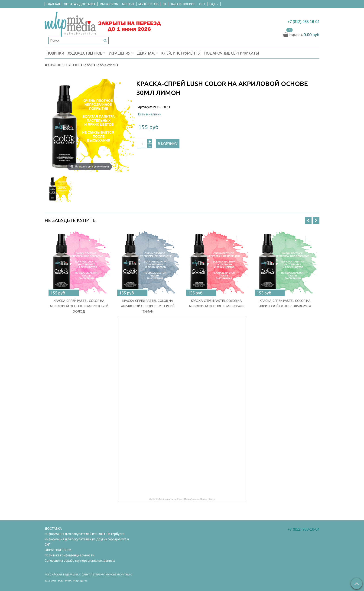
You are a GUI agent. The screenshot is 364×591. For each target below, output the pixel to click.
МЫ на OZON (109, 4)
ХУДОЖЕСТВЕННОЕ (86, 53)
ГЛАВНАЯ (53, 4)
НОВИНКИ (55, 53)
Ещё (214, 4)
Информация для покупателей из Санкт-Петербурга (84, 534)
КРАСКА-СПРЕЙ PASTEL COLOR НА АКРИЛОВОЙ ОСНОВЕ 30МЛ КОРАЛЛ (216, 303)
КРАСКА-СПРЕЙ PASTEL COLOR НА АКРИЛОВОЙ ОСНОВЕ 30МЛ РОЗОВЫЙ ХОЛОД (79, 306)
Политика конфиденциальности (69, 555)
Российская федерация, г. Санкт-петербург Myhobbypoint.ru (87, 575)
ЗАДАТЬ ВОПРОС (183, 4)
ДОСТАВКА (53, 529)
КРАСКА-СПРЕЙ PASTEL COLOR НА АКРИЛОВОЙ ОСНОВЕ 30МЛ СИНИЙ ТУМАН (148, 306)
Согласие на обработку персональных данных (80, 561)
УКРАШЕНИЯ (121, 53)
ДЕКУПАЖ (147, 53)
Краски (88, 65)
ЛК (164, 4)
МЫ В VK (128, 4)
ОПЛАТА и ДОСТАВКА (80, 4)
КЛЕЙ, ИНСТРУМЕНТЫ (181, 53)
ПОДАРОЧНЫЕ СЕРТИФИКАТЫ (232, 53)
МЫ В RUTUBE (148, 4)
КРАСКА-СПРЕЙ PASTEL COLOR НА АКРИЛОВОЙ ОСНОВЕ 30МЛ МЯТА (285, 303)
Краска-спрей (106, 65)
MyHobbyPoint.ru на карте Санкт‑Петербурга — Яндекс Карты (182, 499)
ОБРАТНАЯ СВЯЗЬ (58, 550)
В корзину (168, 144)
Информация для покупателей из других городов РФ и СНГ (87, 542)
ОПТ (202, 4)
